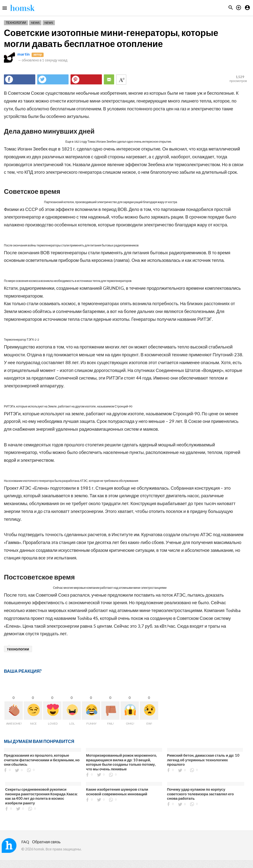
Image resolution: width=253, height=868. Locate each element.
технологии (18, 649)
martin (24, 54)
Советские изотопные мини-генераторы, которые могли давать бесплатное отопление (111, 38)
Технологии (16, 23)
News (35, 23)
